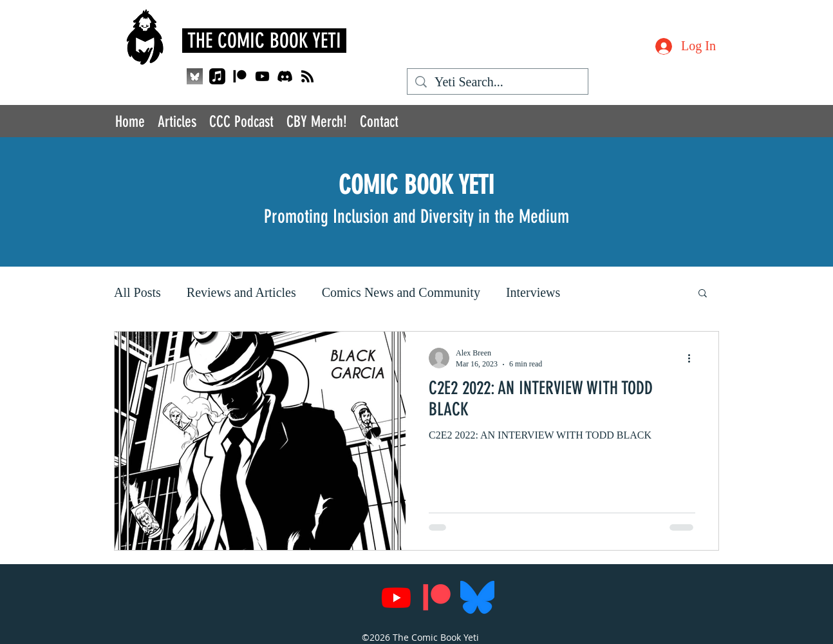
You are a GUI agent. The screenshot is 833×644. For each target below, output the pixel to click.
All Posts (137, 292)
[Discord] (285, 76)
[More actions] (693, 358)
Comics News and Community (401, 292)
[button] (703, 294)
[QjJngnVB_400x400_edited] (195, 76)
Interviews (533, 292)
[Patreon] (240, 76)
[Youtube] (262, 76)
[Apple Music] (217, 76)
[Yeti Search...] (498, 82)
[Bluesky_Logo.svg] (477, 597)
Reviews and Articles (241, 292)
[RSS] (307, 76)
